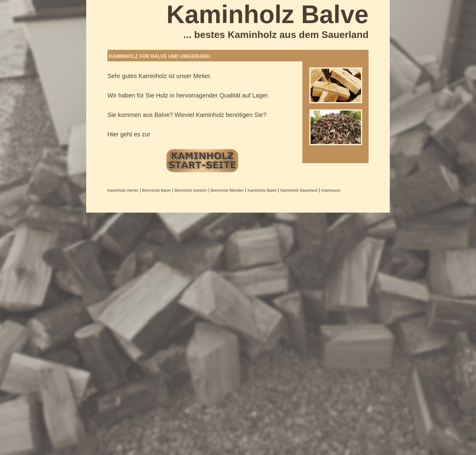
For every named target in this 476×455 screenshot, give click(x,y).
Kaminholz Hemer (123, 190)
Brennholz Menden (227, 190)
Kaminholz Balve (262, 190)
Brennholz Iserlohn (191, 190)
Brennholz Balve (156, 190)
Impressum (331, 190)
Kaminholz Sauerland (299, 190)
